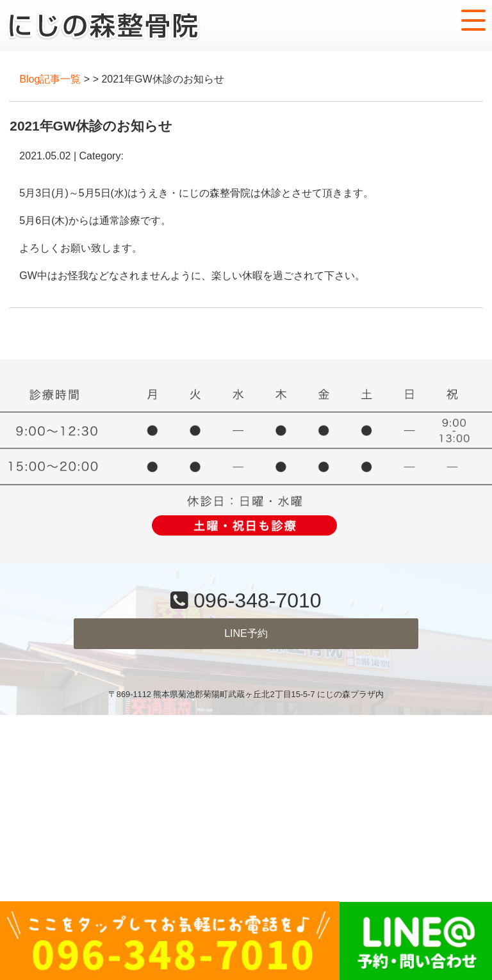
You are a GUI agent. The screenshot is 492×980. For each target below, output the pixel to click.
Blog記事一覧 (50, 79)
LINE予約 (246, 633)
